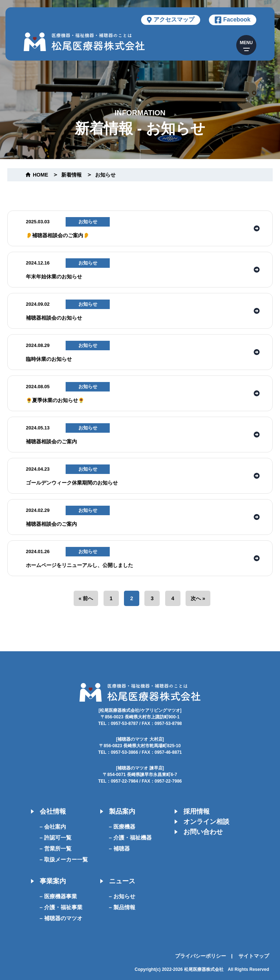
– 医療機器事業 (59, 896)
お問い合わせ (203, 832)
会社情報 (53, 811)
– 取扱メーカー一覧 (64, 859)
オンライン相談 (206, 822)
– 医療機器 (122, 827)
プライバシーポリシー (201, 956)
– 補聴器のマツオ (61, 918)
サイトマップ (254, 956)
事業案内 (53, 881)
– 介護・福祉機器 (131, 838)
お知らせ (105, 175)
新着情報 (71, 175)
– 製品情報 (122, 907)
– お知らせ (122, 896)
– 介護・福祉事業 (61, 907)
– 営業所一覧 (56, 848)
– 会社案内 (53, 827)
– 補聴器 (120, 848)
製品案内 (122, 811)
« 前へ (86, 598)
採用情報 (197, 811)
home (40, 175)
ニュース (122, 881)
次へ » (198, 598)
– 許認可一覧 (56, 838)
